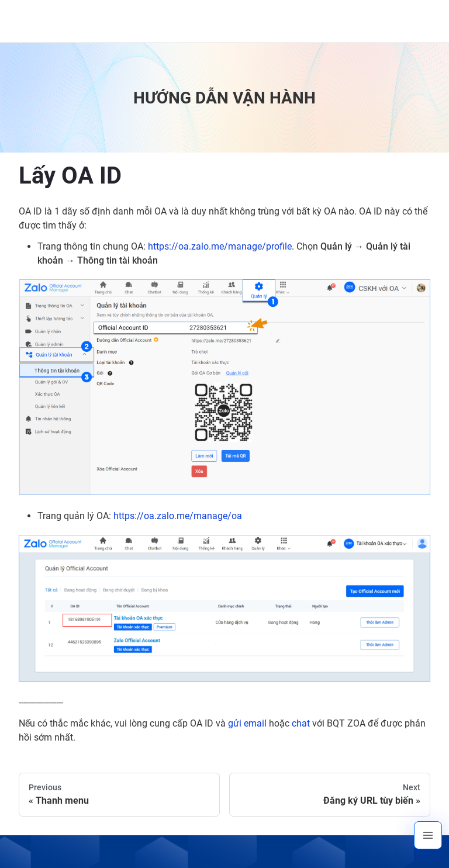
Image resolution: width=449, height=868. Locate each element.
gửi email (247, 723)
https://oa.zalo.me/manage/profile (220, 246)
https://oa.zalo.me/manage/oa (178, 516)
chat (301, 723)
